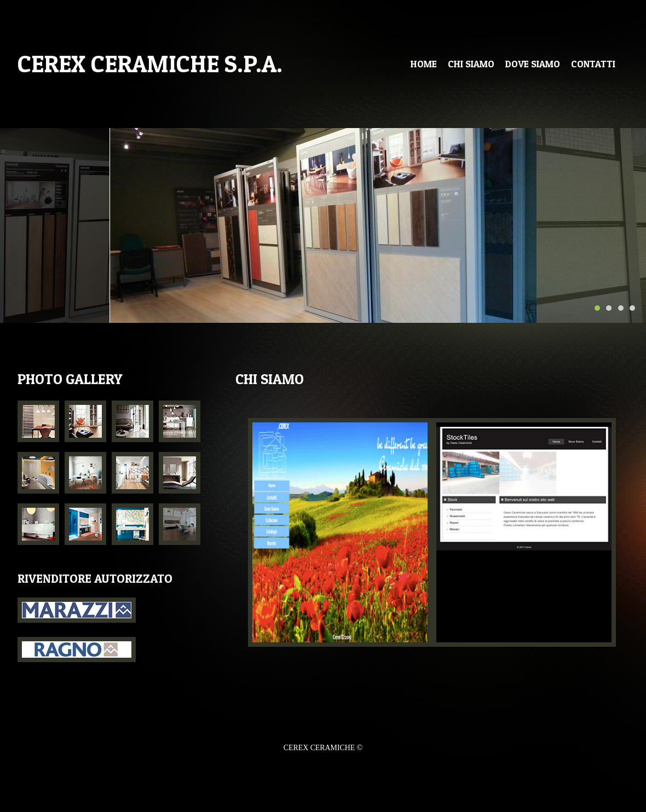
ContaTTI (593, 64)
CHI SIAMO (471, 64)
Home (424, 64)
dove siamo (533, 64)
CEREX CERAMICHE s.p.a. (150, 64)
